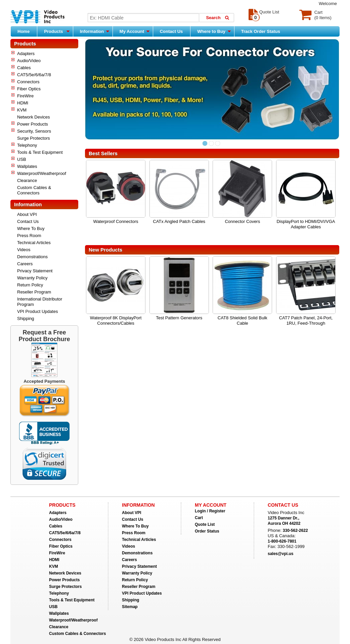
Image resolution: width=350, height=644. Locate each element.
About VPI (27, 214)
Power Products (33, 124)
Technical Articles (34, 243)
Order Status (207, 531)
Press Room (29, 236)
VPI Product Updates (37, 311)
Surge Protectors (34, 138)
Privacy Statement (35, 271)
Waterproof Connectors (116, 221)
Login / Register (210, 511)
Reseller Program (34, 292)
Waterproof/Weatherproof (42, 173)
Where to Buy (214, 31)
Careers (25, 264)
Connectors (28, 82)
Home (24, 31)
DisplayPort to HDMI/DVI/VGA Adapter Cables (306, 224)
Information (95, 31)
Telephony (27, 145)
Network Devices (34, 117)
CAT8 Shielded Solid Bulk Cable (243, 320)
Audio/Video (29, 61)
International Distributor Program (40, 302)
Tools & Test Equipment (40, 152)
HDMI (23, 103)
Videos (24, 250)
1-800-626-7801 (282, 541)
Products (57, 31)
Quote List (205, 524)
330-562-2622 (295, 531)
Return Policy (30, 285)
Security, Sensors (34, 131)
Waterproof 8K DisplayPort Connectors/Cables (116, 320)
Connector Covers (242, 221)
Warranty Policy (32, 278)
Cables (24, 68)
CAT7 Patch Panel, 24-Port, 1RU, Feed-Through (306, 320)
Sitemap (130, 607)
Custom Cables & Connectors (34, 190)
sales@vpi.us (280, 554)
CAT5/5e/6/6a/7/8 (34, 75)
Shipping (26, 318)
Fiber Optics (29, 89)
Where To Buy (31, 228)
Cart (199, 518)
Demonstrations (32, 257)
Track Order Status (261, 31)
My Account (135, 31)
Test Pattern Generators (179, 318)
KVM (22, 110)
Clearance (27, 180)
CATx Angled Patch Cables (179, 221)
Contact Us (171, 31)
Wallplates (27, 166)
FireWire (25, 96)
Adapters (26, 54)
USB (22, 159)
